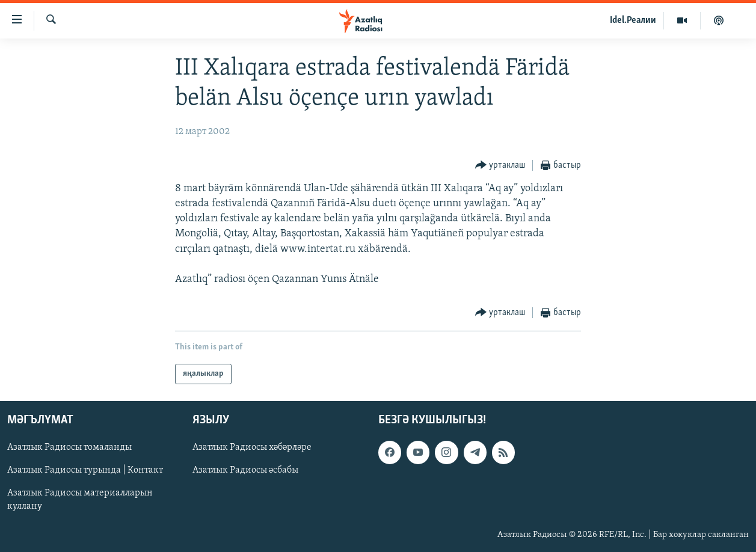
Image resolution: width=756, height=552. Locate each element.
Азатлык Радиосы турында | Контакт (85, 471)
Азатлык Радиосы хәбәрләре (252, 448)
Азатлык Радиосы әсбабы (245, 471)
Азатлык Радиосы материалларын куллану (80, 500)
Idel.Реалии (633, 20)
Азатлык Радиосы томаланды (69, 448)
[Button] (500, 166)
